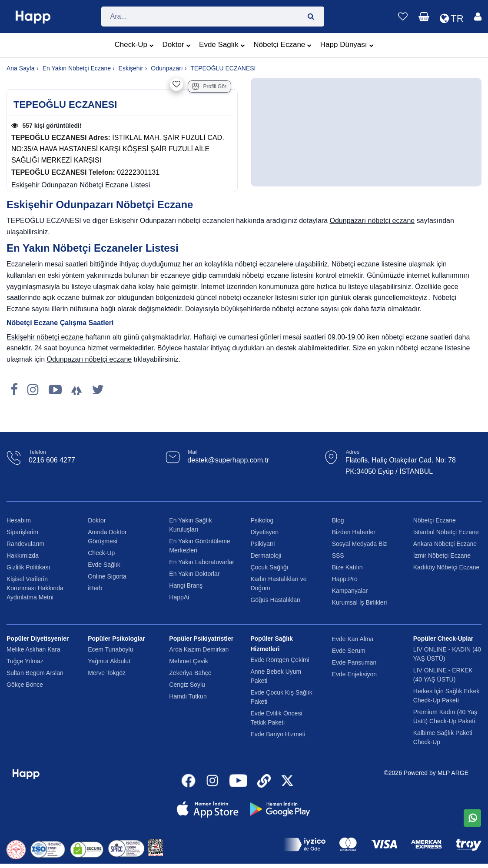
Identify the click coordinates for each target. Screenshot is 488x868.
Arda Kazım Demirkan (199, 649)
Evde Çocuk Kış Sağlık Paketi (281, 697)
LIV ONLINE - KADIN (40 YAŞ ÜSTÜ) (447, 654)
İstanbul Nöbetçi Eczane (446, 532)
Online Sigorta (107, 576)
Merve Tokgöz (107, 673)
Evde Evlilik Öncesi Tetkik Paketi (276, 718)
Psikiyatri (262, 544)
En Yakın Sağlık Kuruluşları (190, 525)
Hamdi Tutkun (188, 696)
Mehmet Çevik (188, 661)
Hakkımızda (23, 555)
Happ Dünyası (347, 46)
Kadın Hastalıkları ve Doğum (278, 584)
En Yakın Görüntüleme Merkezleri (199, 546)
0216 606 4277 (52, 460)
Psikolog (262, 520)
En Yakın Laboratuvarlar (202, 562)
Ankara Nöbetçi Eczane (445, 544)
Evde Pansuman (354, 662)
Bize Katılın (347, 567)
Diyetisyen (264, 532)
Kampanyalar (350, 591)
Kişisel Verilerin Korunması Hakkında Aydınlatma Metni (35, 588)
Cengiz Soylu (187, 685)
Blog (338, 520)
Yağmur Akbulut (109, 661)
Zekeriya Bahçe (190, 673)
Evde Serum (349, 651)
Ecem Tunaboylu (110, 649)
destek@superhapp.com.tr (228, 460)
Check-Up (134, 46)
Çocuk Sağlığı (269, 567)
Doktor (177, 46)
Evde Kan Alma (353, 639)
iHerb (95, 588)
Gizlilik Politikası (28, 567)
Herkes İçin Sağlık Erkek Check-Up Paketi (447, 696)
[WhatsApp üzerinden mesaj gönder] (472, 818)
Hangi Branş (186, 585)
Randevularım (25, 544)
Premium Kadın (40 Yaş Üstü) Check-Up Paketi (445, 717)
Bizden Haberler (354, 532)
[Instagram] (33, 390)
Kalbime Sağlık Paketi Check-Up (443, 737)
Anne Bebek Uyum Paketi (276, 676)
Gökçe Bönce (25, 685)
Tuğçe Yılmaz (25, 661)
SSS (338, 555)
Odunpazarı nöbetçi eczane (372, 221)
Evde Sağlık (222, 46)
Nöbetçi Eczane (282, 46)
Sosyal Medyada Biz (360, 544)
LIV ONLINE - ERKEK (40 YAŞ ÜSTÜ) (443, 675)
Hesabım (19, 520)
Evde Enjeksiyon (355, 674)
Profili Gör (209, 86)
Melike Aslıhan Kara (33, 649)
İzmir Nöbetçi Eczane (442, 555)
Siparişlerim (22, 532)
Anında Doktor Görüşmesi (107, 537)
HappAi (179, 597)
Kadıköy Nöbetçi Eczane (447, 567)
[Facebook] (14, 390)
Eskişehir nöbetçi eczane (46, 337)
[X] (98, 390)
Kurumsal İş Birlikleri (360, 602)
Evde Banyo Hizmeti (278, 734)
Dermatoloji (266, 555)
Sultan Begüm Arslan (35, 673)
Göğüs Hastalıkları (275, 600)
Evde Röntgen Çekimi (280, 660)
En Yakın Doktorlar (194, 574)
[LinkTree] (76, 390)
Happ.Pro (345, 579)
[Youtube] (55, 390)
